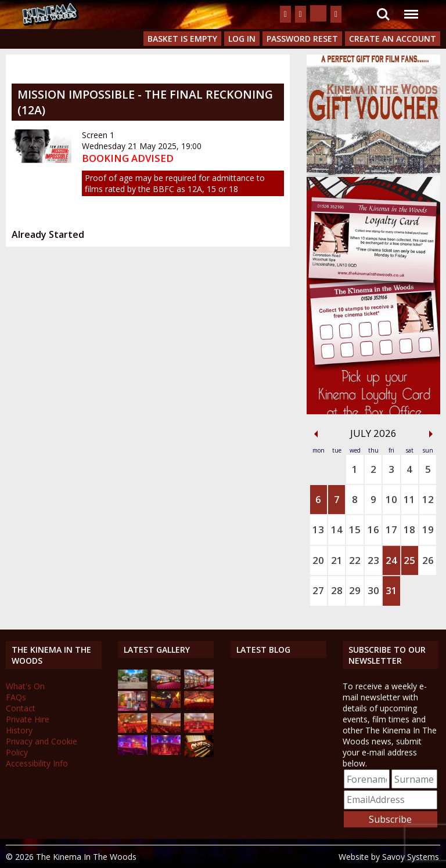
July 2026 (373, 433)
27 (318, 590)
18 (409, 529)
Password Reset (302, 39)
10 (391, 499)
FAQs (16, 697)
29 (355, 590)
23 (373, 560)
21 (337, 560)
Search (383, 15)
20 (318, 560)
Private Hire (28, 719)
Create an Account (393, 39)
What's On (25, 686)
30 (373, 590)
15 (355, 529)
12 (428, 499)
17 (391, 529)
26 (428, 560)
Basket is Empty (182, 39)
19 (428, 529)
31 (391, 590)
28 (337, 590)
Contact (21, 708)
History (19, 730)
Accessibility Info (37, 763)
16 (373, 529)
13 (318, 529)
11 (409, 499)
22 (355, 560)
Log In (242, 39)
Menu (411, 8)
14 (337, 529)
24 (391, 560)
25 (409, 560)
